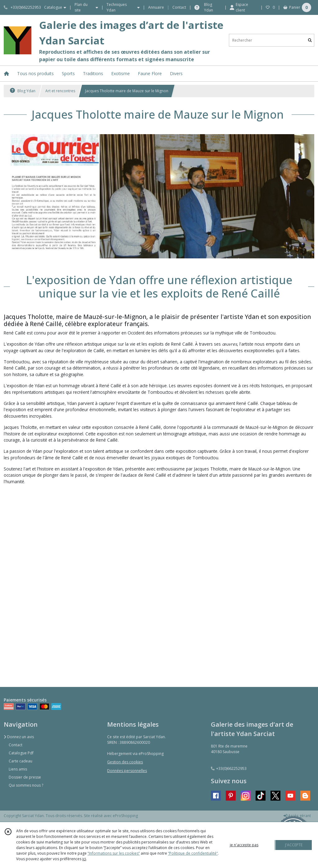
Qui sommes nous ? (26, 785)
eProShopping (125, 816)
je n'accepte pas (244, 845)
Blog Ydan (23, 91)
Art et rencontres (60, 91)
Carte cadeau (20, 761)
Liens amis (18, 769)
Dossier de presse (25, 777)
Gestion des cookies (125, 762)
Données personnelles (127, 771)
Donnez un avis (19, 737)
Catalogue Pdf (21, 753)
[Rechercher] (310, 40)
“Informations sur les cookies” (114, 853)
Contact (179, 7)
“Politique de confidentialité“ (193, 853)
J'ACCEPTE (294, 845)
